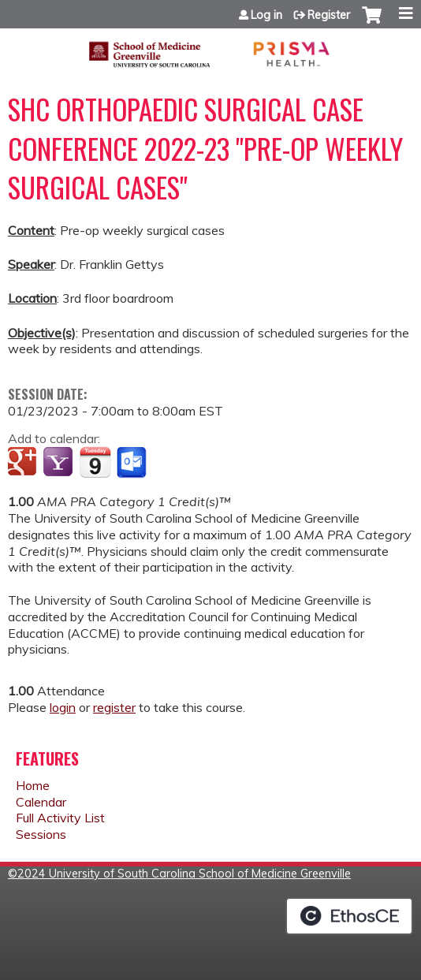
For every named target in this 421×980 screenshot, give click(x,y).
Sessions (41, 834)
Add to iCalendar (95, 462)
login (63, 707)
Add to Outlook (133, 463)
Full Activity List (60, 818)
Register (329, 15)
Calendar (41, 802)
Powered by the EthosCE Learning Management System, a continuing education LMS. (349, 916)
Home (33, 785)
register (114, 707)
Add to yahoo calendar (60, 463)
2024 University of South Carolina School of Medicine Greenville (184, 874)
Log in (266, 15)
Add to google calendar (24, 463)
